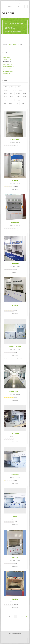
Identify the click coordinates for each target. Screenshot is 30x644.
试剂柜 (5, 100)
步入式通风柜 (15, 181)
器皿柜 (21, 90)
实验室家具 (15, 44)
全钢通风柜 (14, 90)
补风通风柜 (15, 558)
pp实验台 (6, 87)
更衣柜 (25, 93)
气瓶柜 (5, 97)
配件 (5, 103)
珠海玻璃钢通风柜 (15, 264)
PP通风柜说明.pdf (13, 358)
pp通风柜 (15, 516)
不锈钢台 (13, 87)
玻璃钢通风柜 (15, 305)
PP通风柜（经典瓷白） (15, 392)
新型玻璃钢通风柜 (15, 222)
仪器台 (19, 87)
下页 (22, 616)
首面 (10, 44)
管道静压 (18, 97)
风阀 (17, 103)
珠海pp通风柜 (15, 475)
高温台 (23, 103)
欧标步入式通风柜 (15, 139)
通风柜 (11, 100)
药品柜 (25, 97)
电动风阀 (12, 97)
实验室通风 (18, 93)
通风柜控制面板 (19, 100)
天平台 (5, 93)
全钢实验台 (6, 90)
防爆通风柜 (15, 599)
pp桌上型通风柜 (15, 433)
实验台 (11, 93)
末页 (26, 616)
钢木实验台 (11, 103)
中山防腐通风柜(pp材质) (15, 347)
